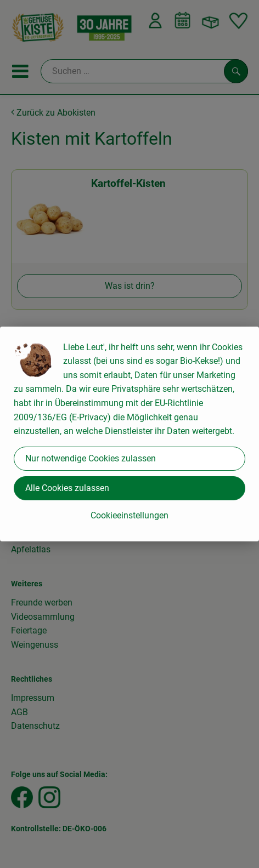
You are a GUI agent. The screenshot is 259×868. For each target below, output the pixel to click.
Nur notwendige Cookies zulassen (91, 458)
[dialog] (129, 434)
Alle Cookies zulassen (67, 488)
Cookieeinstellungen (129, 515)
